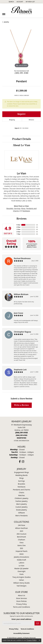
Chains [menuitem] (22, 493)
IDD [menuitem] (22, 548)
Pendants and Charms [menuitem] (21, 490)
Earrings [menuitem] (21, 481)
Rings (23, 208)
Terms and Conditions (21, 607)
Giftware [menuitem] (22, 513)
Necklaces (26, 211)
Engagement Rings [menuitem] (22, 472)
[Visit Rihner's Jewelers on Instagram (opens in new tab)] (23, 462)
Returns (31, 120)
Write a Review (21, 405)
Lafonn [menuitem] (21, 563)
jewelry (6, 22)
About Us (22, 595)
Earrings (17, 208)
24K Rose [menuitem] (22, 525)
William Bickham (21, 294)
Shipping (12, 120)
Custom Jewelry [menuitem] (21, 507)
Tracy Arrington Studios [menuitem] (21, 577)
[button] (11, 2)
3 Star (18, 229)
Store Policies (22, 601)
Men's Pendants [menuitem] (21, 516)
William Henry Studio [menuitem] (21, 583)
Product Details (22, 139)
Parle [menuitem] (21, 574)
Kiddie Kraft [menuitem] (21, 560)
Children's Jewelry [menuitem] (21, 498)
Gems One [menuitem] (21, 545)
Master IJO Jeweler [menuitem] (22, 568)
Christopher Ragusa (22, 332)
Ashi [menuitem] (21, 531)
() (37, 225)
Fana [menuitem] (21, 543)
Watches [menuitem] (21, 495)
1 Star (18, 234)
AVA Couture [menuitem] (21, 534)
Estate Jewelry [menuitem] (21, 510)
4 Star (18, 227)
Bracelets (10, 208)
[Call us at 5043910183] (21, 438)
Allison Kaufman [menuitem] (22, 528)
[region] (21, 49)
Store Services (21, 598)
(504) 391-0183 (21, 73)
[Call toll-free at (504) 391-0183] (21, 435)
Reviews (21, 219)
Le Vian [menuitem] (21, 566)
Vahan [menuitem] (21, 580)
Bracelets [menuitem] (21, 484)
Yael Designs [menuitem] (21, 586)
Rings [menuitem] (21, 478)
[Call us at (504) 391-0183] (21, 433)
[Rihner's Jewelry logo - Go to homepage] (22, 10)
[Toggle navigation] (4, 13)
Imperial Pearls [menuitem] (22, 551)
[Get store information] (21, 441)
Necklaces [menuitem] (21, 487)
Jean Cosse (19, 313)
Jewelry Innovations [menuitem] (22, 557)
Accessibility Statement (21, 633)
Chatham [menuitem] (22, 540)
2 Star (18, 232)
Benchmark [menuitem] (21, 537)
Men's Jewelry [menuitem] (22, 504)
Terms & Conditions (27, 629)
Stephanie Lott (20, 370)
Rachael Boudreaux (22, 258)
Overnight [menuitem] (21, 571)
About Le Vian (21, 145)
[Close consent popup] (39, 640)
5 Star (18, 225)
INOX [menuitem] (21, 554)
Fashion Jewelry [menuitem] (21, 501)
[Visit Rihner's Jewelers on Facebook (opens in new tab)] (20, 462)
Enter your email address (21, 619)
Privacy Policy (21, 604)
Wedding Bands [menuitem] (21, 475)
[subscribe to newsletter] (38, 623)
